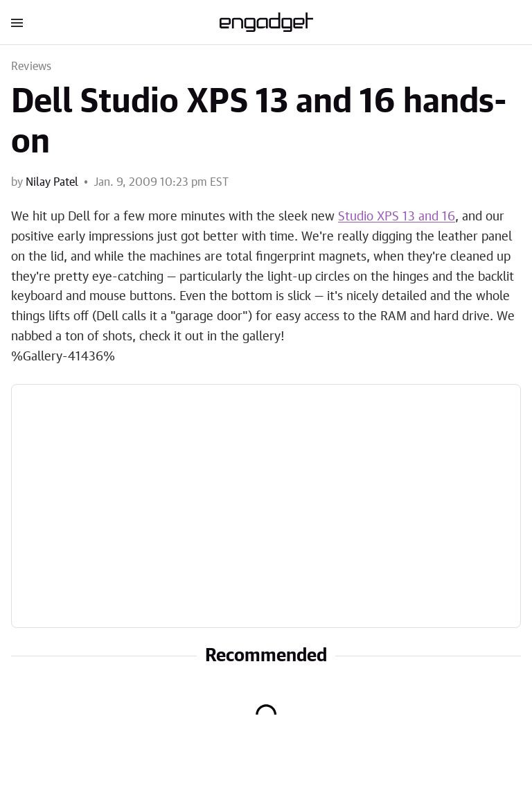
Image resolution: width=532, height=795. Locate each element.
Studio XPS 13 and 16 (397, 217)
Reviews (31, 67)
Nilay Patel (52, 182)
